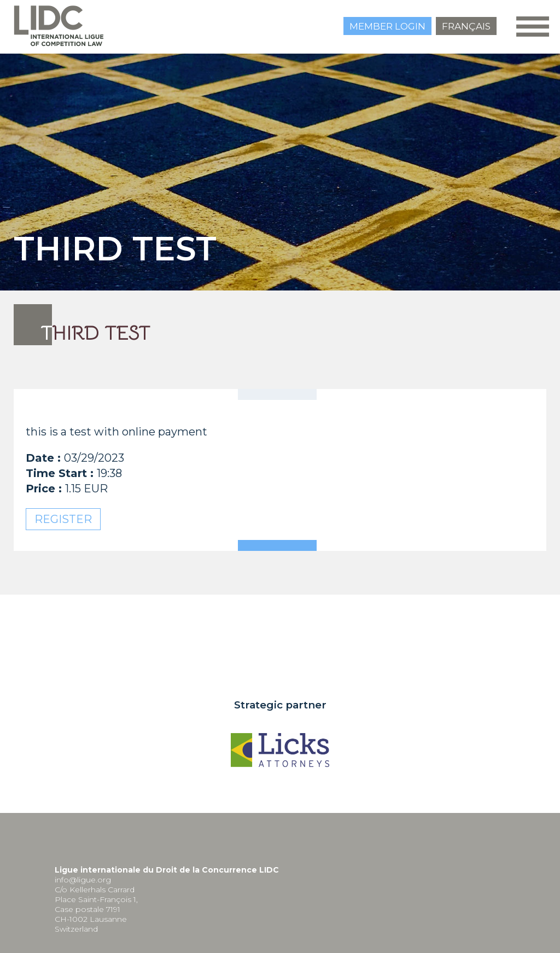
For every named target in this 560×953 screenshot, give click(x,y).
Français (466, 26)
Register (63, 519)
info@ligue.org (83, 880)
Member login (387, 26)
